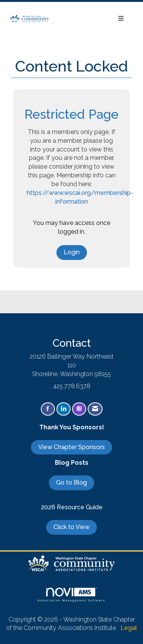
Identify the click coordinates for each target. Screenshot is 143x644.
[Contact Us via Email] (95, 409)
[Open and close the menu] (91, 19)
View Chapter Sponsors (71, 447)
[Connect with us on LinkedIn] (63, 409)
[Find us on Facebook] (48, 409)
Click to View (71, 527)
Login (72, 252)
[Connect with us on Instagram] (79, 409)
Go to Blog (71, 482)
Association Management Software (71, 595)
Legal (129, 628)
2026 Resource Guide (72, 507)
